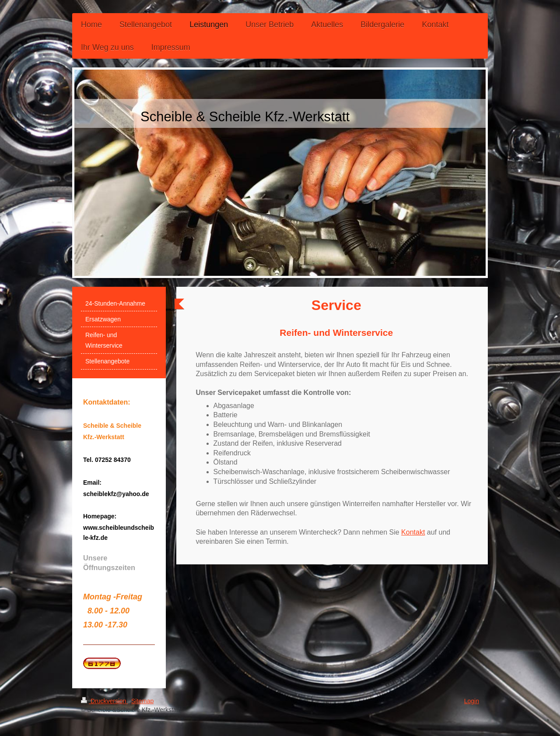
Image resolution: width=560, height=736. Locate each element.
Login (472, 701)
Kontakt (413, 532)
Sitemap (142, 701)
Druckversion (104, 701)
